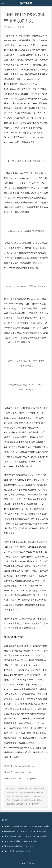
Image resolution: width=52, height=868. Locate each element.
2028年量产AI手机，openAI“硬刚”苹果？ (21, 841)
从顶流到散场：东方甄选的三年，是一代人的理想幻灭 (26, 837)
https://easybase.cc (26, 766)
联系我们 (23, 863)
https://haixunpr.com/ (28, 779)
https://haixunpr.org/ (23, 772)
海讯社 (22, 27)
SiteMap (32, 863)
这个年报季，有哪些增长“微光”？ (18, 851)
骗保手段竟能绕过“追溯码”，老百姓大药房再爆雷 (24, 831)
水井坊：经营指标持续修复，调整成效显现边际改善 (26, 827)
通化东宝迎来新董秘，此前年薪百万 (19, 846)
